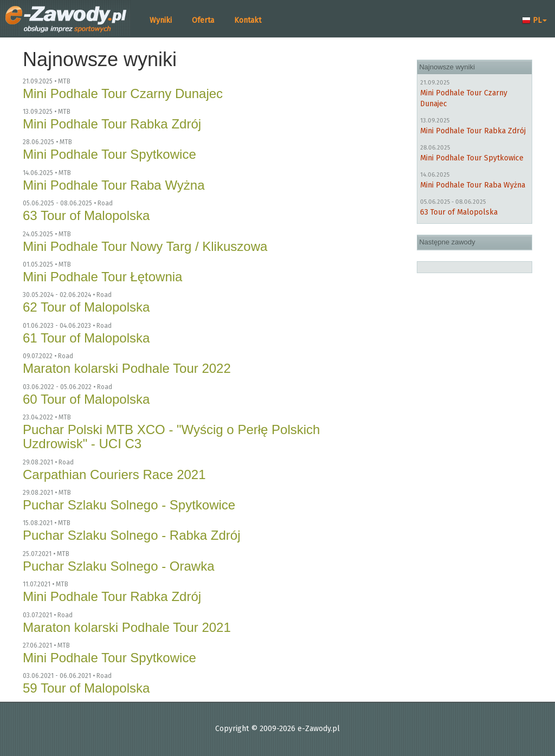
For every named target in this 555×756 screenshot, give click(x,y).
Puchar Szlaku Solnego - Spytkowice (129, 505)
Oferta (203, 20)
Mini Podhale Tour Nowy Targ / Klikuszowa (145, 246)
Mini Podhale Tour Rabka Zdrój (112, 124)
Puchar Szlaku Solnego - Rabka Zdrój (132, 535)
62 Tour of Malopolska (86, 307)
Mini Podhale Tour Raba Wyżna (114, 185)
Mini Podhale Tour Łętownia (102, 277)
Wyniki (161, 20)
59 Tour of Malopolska (86, 688)
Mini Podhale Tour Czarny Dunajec (123, 93)
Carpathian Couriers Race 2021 (114, 474)
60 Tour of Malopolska (86, 399)
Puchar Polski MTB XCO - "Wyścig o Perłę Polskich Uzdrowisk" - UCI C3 (171, 437)
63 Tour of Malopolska (86, 215)
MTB (64, 81)
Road (105, 203)
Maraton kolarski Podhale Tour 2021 (127, 627)
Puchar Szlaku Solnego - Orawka (119, 566)
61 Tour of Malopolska (86, 338)
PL (534, 20)
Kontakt (248, 20)
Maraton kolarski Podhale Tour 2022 (127, 368)
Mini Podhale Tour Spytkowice (109, 154)
